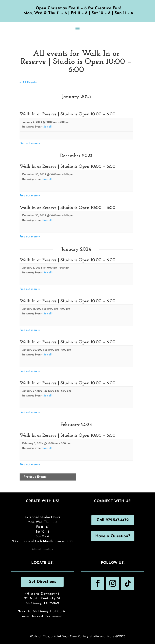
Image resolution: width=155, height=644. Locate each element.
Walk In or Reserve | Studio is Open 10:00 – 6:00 (68, 114)
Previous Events (34, 477)
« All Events (28, 83)
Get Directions (42, 582)
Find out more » (30, 143)
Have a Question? (113, 536)
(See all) (47, 127)
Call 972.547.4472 (113, 520)
